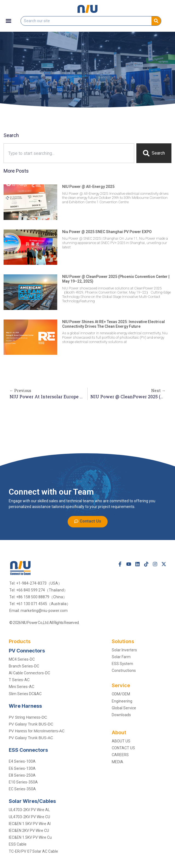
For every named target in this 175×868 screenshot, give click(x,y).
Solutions (123, 641)
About (119, 732)
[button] (9, 21)
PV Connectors (27, 651)
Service (121, 685)
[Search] (156, 21)
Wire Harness (25, 706)
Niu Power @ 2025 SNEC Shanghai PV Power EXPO (107, 232)
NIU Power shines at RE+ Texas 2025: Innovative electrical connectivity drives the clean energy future (114, 324)
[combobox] (69, 153)
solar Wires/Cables (32, 801)
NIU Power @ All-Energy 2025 (88, 187)
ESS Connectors (28, 750)
